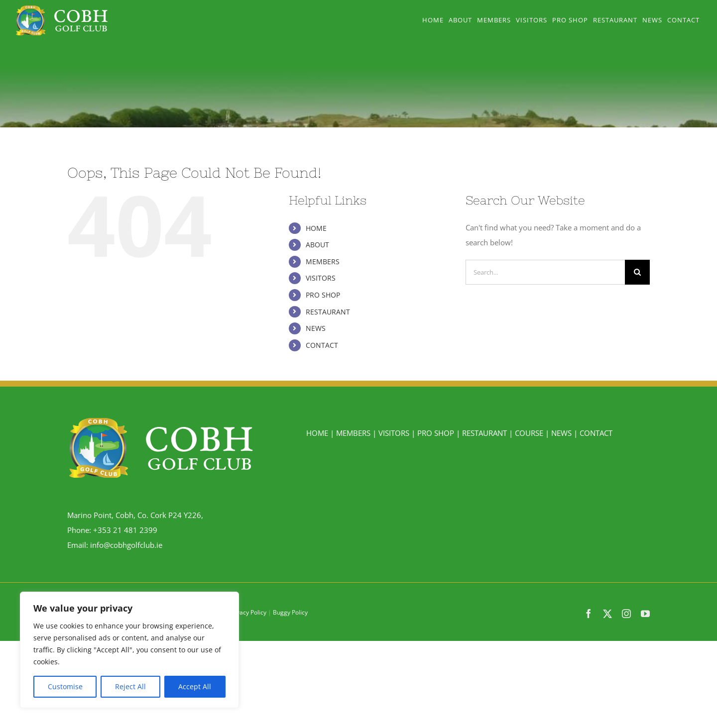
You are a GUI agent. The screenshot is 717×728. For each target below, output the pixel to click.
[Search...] (545, 272)
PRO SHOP (323, 295)
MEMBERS (323, 261)
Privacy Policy (248, 612)
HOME (316, 228)
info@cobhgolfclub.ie (126, 545)
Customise (65, 686)
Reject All (130, 686)
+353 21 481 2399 (125, 530)
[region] (129, 650)
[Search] (637, 272)
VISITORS (321, 278)
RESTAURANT (328, 312)
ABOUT (317, 245)
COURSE (529, 433)
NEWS (316, 328)
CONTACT (322, 345)
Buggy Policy (290, 612)
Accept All (195, 686)
